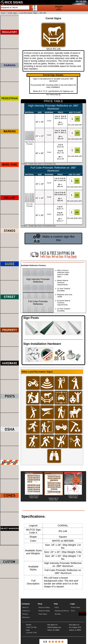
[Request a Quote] (59, 8)
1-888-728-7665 (31, 627)
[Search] (15, 8)
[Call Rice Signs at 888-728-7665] (81, 1)
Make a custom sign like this (58, 238)
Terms (73, 611)
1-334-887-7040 (31, 633)
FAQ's (57, 607)
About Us (25, 607)
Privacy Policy (75, 607)
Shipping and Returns (62, 611)
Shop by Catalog (44, 607)
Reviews (25, 614)
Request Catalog (44, 611)
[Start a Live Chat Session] (82, 614)
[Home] (12, 2)
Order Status (43, 614)
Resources (26, 617)
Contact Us (26, 611)
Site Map (58, 614)
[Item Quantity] (72, 119)
